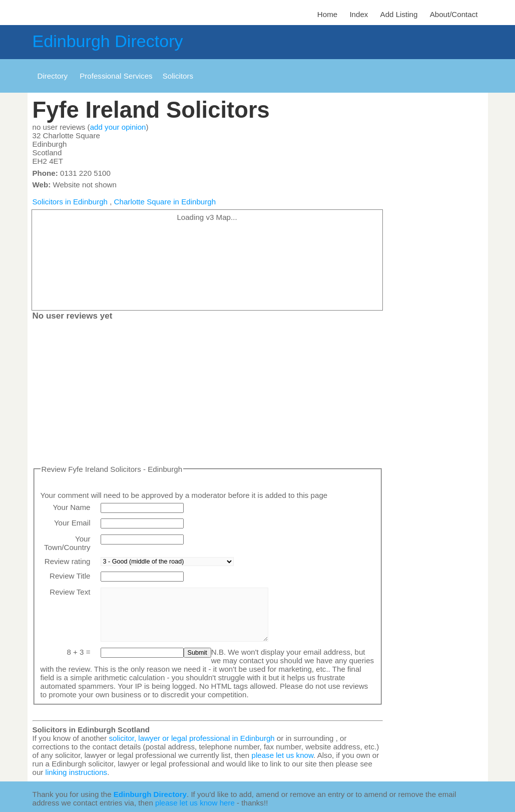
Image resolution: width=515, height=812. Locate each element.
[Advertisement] (208, 395)
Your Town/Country (67, 543)
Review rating (68, 561)
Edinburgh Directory (108, 41)
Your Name (71, 507)
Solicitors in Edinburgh (70, 202)
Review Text (70, 592)
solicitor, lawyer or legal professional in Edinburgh (192, 738)
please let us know (282, 755)
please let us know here (195, 803)
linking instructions (77, 772)
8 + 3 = (78, 652)
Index (359, 14)
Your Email (72, 523)
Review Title (70, 576)
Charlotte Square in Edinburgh (165, 202)
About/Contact (454, 14)
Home (327, 14)
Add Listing (399, 14)
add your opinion (118, 127)
